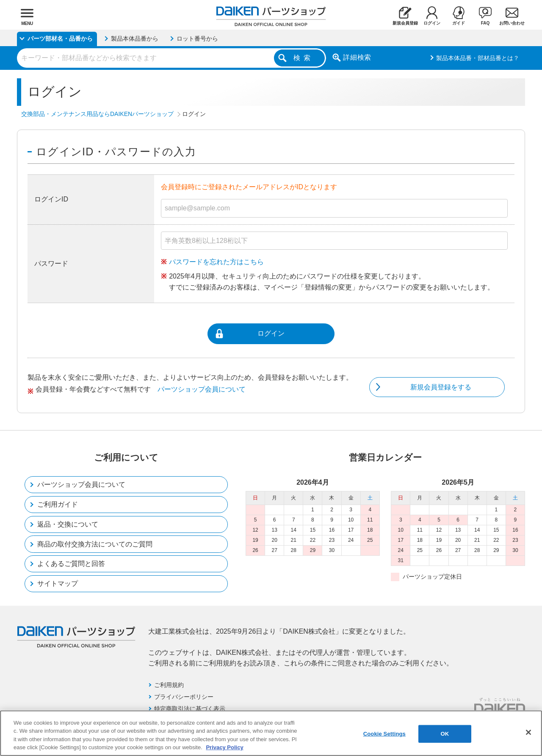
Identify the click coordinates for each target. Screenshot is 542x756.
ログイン (271, 333)
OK (445, 734)
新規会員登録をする (441, 387)
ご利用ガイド (58, 504)
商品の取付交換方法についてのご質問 (95, 544)
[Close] (528, 732)
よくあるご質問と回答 (71, 564)
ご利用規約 (169, 685)
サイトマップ (58, 584)
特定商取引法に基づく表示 (190, 709)
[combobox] (171, 58)
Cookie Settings (384, 734)
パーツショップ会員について (202, 389)
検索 (304, 58)
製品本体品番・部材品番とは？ (478, 58)
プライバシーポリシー (184, 697)
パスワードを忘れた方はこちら (216, 262)
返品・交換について (68, 524)
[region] (271, 733)
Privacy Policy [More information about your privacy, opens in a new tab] (224, 747)
